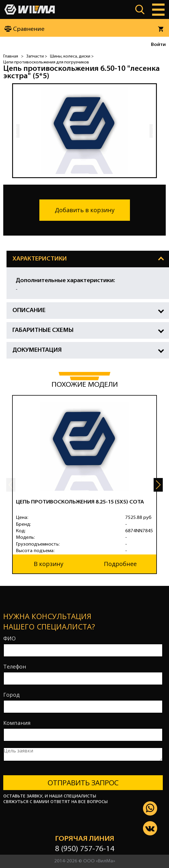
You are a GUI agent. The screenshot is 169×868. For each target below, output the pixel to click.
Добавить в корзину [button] (85, 210)
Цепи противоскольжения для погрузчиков (46, 62)
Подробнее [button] (120, 564)
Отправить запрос (83, 783)
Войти (158, 45)
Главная (11, 56)
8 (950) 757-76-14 (85, 849)
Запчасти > (37, 56)
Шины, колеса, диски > (72, 56)
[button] (158, 485)
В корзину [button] (49, 564)
